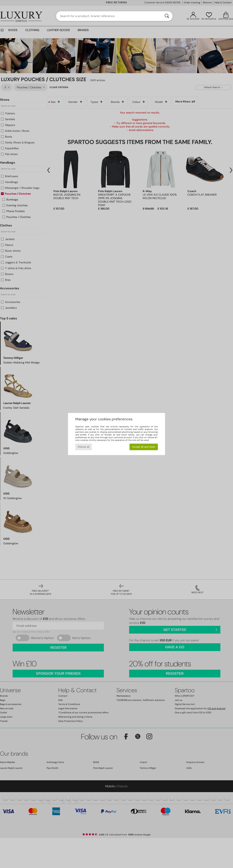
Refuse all (84, 447)
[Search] (167, 16)
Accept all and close (144, 447)
